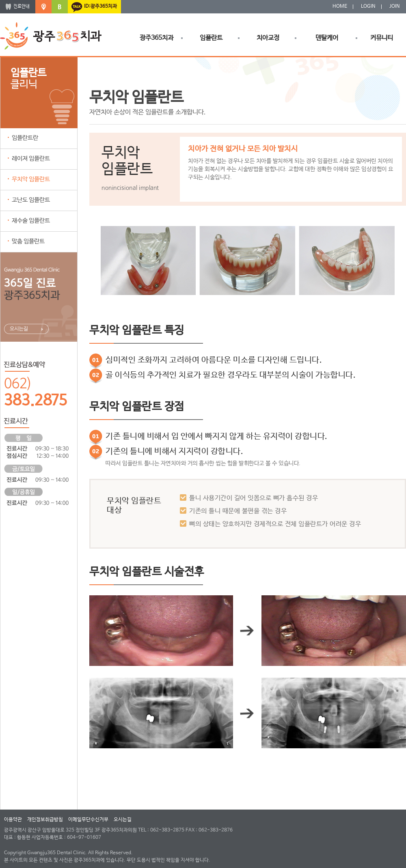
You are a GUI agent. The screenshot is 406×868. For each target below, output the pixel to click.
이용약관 (13, 820)
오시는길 (123, 820)
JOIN (395, 6)
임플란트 (211, 38)
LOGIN (368, 6)
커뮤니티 (382, 38)
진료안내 (22, 6)
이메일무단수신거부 (88, 820)
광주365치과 (157, 38)
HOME (340, 6)
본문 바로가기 (0, 0)
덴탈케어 (327, 38)
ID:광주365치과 (100, 6)
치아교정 (268, 38)
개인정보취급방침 (45, 820)
